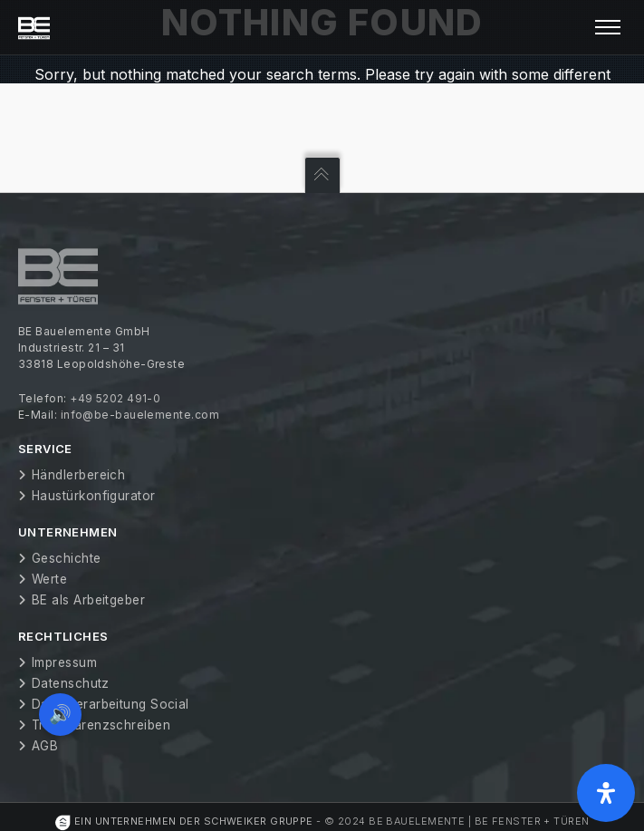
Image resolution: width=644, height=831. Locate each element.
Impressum (64, 662)
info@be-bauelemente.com (140, 415)
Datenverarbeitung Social (111, 704)
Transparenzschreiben (101, 725)
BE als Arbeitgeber (88, 600)
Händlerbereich (78, 475)
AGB (45, 746)
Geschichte (67, 558)
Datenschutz (71, 683)
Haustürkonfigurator (94, 496)
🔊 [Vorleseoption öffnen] (62, 713)
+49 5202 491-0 (115, 398)
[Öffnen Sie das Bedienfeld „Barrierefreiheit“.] (606, 793)
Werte (49, 579)
